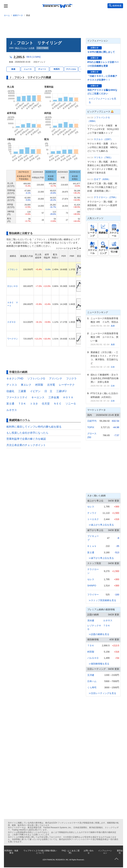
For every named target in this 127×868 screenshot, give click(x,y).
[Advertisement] (63, 27)
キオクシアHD (15, 379)
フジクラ (71, 379)
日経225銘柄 (42, 48)
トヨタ (34, 404)
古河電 (51, 385)
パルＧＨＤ (93, 658)
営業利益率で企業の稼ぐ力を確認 (26, 439)
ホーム (7, 15)
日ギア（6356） (102, 179)
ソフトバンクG (36, 379)
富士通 (10, 404)
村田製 (39, 385)
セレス (91, 507)
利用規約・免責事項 (11, 852)
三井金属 (54, 397)
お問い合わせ (89, 852)
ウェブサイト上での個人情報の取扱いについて (40, 852)
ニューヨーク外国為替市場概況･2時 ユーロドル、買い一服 (104, 337)
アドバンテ (56, 379)
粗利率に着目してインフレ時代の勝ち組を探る (34, 427)
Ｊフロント (13, 269)
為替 (113, 326)
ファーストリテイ (17, 397)
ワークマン (13, 339)
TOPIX (91, 427)
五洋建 (91, 675)
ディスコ (12, 385)
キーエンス (38, 397)
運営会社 (120, 852)
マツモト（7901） (103, 157)
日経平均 (92, 421)
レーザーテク (67, 385)
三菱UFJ (61, 391)
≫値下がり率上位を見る (101, 558)
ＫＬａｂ (92, 546)
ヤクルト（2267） (103, 139)
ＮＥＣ (58, 404)
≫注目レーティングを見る (102, 693)
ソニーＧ (71, 404)
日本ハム (92, 681)
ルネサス (12, 410)
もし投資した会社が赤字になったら (27, 433)
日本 (113, 367)
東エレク (26, 385)
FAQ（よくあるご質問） (71, 852)
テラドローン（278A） (106, 197)
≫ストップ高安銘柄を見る (102, 600)
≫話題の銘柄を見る (99, 634)
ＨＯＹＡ (68, 397)
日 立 (48, 391)
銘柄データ (18, 15)
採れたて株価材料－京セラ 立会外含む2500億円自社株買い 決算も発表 (106, 378)
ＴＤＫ (22, 404)
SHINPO (92, 586)
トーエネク (93, 519)
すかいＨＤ (13, 286)
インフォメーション (105, 852)
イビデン (35, 391)
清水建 (91, 620)
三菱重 (22, 391)
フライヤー (93, 595)
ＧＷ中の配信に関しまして (101, 52)
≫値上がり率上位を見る (101, 525)
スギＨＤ (11, 322)
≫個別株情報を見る (99, 664)
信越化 (10, 391)
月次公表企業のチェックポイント (26, 445)
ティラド (92, 513)
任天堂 (46, 404)
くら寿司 (92, 687)
